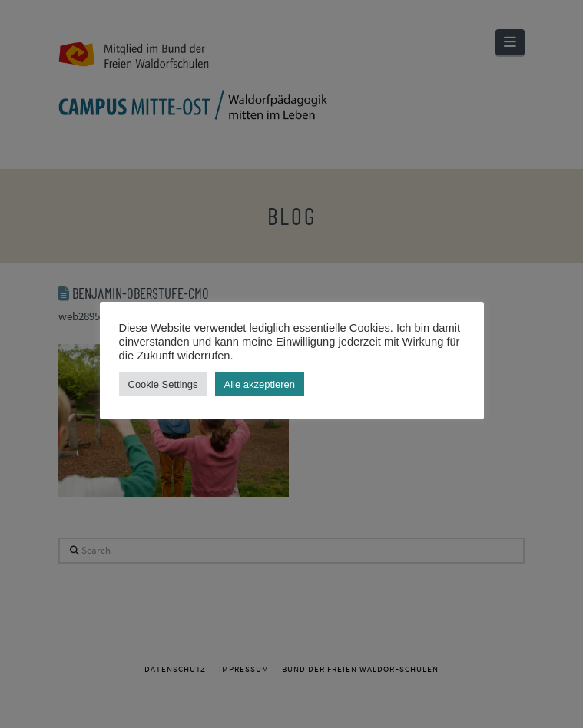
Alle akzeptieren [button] (260, 384)
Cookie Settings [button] (163, 384)
